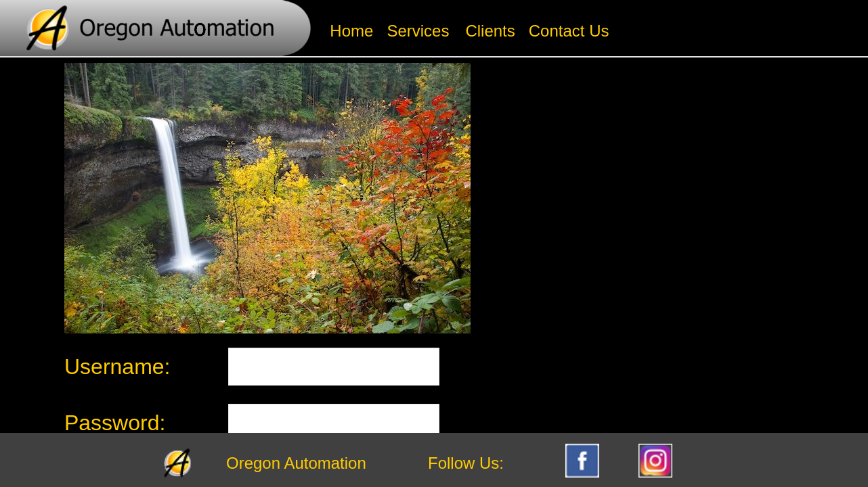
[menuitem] (351, 31)
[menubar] (469, 31)
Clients (490, 31)
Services (418, 31)
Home (351, 31)
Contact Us (569, 31)
